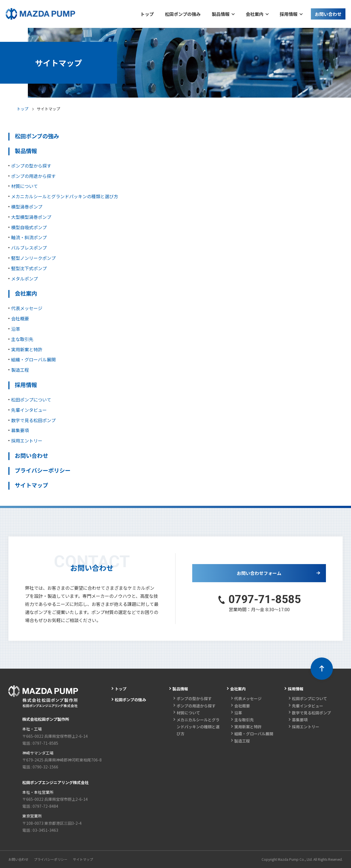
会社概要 (20, 318)
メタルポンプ (25, 279)
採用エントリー (27, 441)
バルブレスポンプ (29, 248)
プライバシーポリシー (43, 470)
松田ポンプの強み (37, 136)
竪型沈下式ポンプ (29, 268)
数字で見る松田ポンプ (33, 420)
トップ (23, 109)
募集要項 (20, 430)
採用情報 (26, 385)
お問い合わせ (31, 455)
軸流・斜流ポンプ (29, 237)
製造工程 (20, 370)
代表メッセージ (27, 308)
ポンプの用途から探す (33, 176)
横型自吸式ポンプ (29, 227)
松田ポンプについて (31, 400)
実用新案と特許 (27, 349)
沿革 (16, 329)
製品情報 (26, 151)
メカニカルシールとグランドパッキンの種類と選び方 (65, 196)
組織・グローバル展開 (33, 359)
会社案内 (26, 293)
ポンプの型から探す (31, 166)
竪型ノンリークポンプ (33, 258)
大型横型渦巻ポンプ (31, 217)
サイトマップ (31, 485)
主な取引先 (22, 339)
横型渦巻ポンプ (27, 207)
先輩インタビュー (29, 410)
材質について (25, 186)
